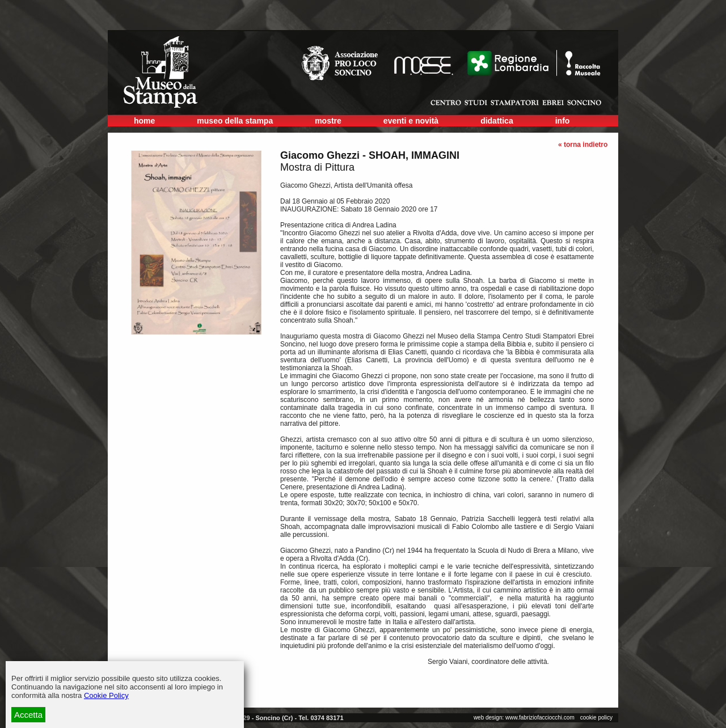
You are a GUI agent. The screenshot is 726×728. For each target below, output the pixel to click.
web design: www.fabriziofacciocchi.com (524, 718)
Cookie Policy (106, 695)
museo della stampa (235, 121)
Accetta (28, 715)
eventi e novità (411, 121)
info (563, 121)
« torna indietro (583, 145)
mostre (328, 121)
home (144, 121)
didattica (497, 121)
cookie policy (596, 718)
